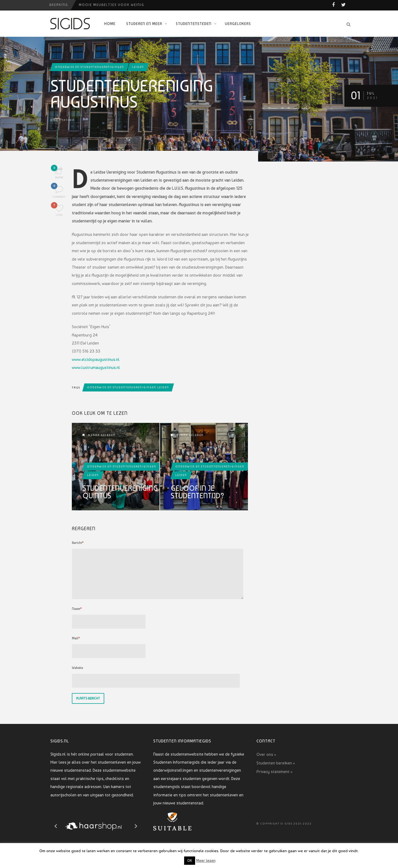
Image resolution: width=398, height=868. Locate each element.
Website (77, 668)
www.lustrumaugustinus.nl (96, 367)
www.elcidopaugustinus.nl (96, 359)
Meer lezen (206, 860)
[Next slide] (136, 826)
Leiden (138, 67)
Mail (76, 638)
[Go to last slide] (56, 826)
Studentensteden (194, 24)
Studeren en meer (144, 24)
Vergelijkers (238, 24)
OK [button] (190, 861)
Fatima (68, 120)
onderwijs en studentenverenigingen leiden (128, 387)
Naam (77, 609)
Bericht (78, 543)
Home (110, 24)
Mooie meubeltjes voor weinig (111, 5)
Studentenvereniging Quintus (120, 492)
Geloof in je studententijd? (198, 492)
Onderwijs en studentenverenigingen (90, 67)
